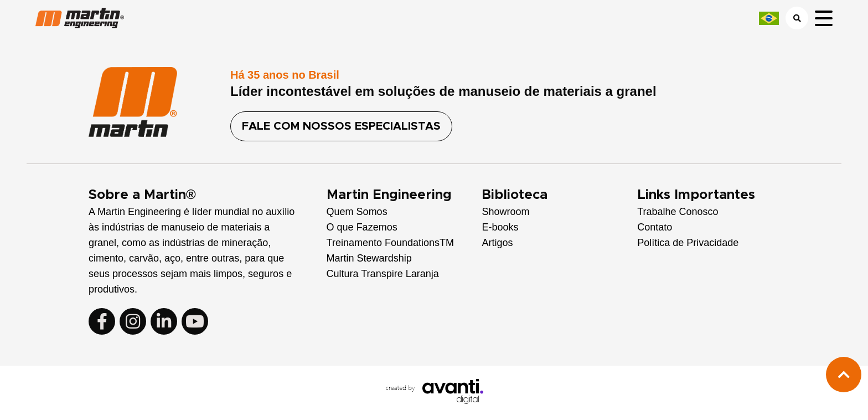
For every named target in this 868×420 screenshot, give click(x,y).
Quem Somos (357, 212)
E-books (500, 227)
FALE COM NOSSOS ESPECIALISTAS (341, 126)
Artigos (497, 243)
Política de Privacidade (688, 243)
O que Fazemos (362, 227)
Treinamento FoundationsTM (390, 243)
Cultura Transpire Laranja (383, 274)
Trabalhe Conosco (678, 212)
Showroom (505, 212)
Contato (655, 227)
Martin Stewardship (369, 258)
